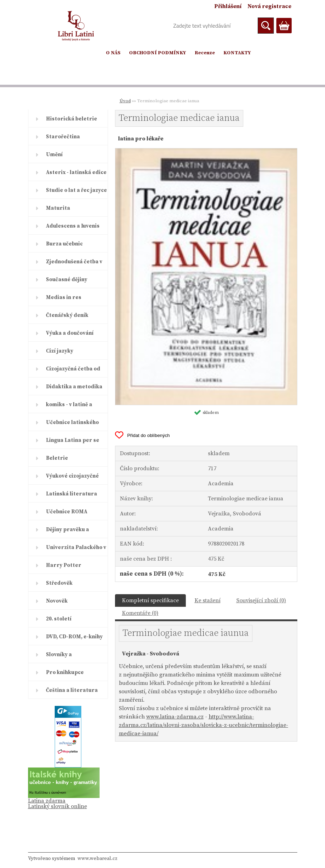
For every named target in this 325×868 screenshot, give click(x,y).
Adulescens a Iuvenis (73, 226)
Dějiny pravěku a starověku (67, 532)
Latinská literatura (72, 494)
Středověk (59, 583)
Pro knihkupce (65, 672)
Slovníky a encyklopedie (63, 657)
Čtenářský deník (67, 315)
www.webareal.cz (97, 859)
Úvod (125, 101)
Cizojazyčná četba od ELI (73, 371)
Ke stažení (208, 600)
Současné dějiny (67, 280)
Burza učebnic (64, 244)
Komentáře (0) (140, 613)
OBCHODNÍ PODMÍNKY (158, 53)
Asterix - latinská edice (76, 172)
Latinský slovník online (57, 806)
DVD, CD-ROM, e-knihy (74, 637)
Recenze (205, 53)
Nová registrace (269, 6)
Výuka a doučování (70, 333)
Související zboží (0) (261, 600)
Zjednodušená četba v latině (74, 264)
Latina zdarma (47, 801)
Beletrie (57, 458)
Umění (54, 155)
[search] (266, 26)
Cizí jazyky (60, 351)
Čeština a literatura (72, 690)
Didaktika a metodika (74, 387)
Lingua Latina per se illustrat (73, 443)
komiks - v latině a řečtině (69, 407)
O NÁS (113, 53)
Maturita (58, 208)
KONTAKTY (237, 53)
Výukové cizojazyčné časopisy (72, 479)
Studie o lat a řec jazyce (76, 190)
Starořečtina (63, 137)
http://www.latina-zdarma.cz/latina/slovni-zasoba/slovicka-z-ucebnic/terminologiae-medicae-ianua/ (204, 725)
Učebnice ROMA (67, 512)
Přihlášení (228, 6)
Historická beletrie (72, 119)
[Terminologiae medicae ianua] (206, 151)
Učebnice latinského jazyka (72, 425)
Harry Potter (64, 565)
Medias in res (64, 297)
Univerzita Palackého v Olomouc (76, 550)
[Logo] (76, 26)
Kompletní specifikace (150, 600)
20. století (59, 619)
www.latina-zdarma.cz (175, 717)
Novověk (57, 601)
